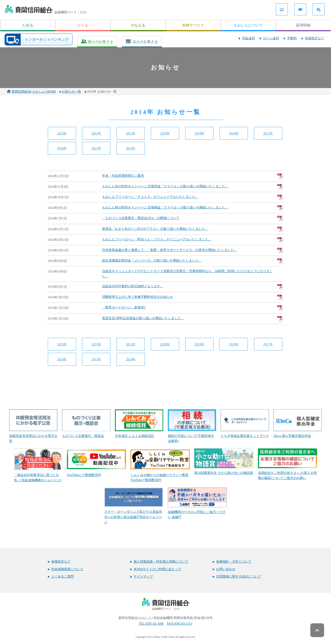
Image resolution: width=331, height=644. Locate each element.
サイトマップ (143, 577)
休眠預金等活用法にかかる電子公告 (33, 426)
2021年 (131, 133)
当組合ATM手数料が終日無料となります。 (193, 287)
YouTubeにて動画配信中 (96, 463)
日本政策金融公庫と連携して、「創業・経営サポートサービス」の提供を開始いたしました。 (193, 250)
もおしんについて (248, 25)
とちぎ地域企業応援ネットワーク (245, 423)
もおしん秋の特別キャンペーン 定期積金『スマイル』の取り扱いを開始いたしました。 (193, 208)
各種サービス (193, 25)
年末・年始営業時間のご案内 (193, 176)
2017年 (268, 133)
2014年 (131, 148)
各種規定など (314, 38)
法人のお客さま (145, 42)
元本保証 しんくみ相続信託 (139, 423)
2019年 (199, 133)
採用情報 (303, 25)
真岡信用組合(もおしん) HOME (34, 92)
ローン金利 (271, 38)
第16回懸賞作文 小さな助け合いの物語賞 (224, 462)
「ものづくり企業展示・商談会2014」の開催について (193, 218)
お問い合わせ (226, 569)
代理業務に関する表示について (239, 577)
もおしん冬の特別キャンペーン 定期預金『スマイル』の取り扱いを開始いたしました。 (193, 187)
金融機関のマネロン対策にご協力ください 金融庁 (197, 503)
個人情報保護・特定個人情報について (161, 562)
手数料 (292, 38)
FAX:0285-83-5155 (180, 624)
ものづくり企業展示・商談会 (86, 423)
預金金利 (248, 38)
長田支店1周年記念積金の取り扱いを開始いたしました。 (193, 319)
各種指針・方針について (234, 562)
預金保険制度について (67, 569)
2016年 (62, 148)
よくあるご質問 (63, 577)
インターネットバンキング (47, 39)
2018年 (234, 133)
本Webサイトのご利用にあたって (157, 569)
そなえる (138, 25)
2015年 (96, 148)
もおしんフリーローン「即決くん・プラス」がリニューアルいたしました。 (193, 240)
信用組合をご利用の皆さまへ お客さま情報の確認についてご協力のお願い (287, 464)
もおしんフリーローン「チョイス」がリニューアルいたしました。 (193, 197)
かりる (83, 25)
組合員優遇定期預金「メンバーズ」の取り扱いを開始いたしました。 (193, 261)
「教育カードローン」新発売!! (193, 308)
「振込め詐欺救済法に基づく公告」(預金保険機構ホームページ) (38, 465)
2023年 (62, 133)
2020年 (165, 133)
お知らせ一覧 (71, 92)
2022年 (96, 133)
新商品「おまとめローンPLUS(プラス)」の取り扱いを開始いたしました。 (193, 229)
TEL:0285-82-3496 (151, 624)
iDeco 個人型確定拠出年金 (298, 423)
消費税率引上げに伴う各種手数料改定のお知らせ (193, 297)
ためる (28, 25)
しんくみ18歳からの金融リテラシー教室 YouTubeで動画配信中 (160, 465)
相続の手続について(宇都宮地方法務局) (192, 426)
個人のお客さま (101, 42)
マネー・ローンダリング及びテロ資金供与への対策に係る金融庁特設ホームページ (134, 506)
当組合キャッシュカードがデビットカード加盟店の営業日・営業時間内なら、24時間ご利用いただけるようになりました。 (187, 274)
